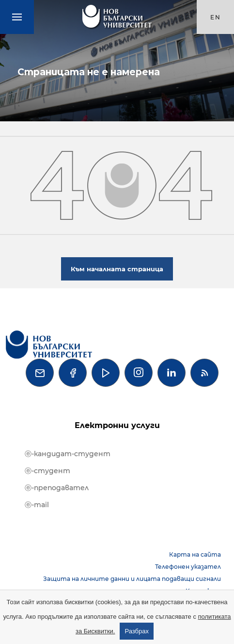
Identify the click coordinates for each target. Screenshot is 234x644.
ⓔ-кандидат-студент (68, 454)
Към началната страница (117, 269)
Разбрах (137, 631)
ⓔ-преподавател (57, 488)
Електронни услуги (117, 425)
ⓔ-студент (47, 471)
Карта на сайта (195, 554)
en (216, 17)
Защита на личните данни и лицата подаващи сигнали (132, 579)
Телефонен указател (188, 567)
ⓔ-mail (37, 505)
